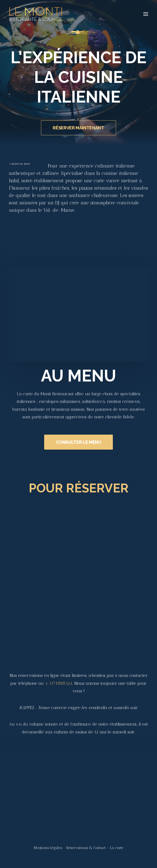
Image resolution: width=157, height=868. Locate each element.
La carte (117, 848)
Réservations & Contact (86, 848)
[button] (146, 14)
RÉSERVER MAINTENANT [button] (78, 128)
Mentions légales (48, 848)
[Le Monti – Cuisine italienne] (36, 14)
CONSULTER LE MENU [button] (79, 448)
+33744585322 (59, 683)
